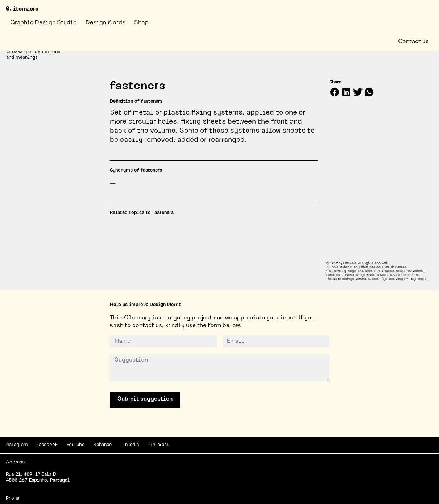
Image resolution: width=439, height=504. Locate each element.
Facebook (47, 445)
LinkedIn (130, 445)
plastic (177, 113)
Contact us (413, 42)
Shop (141, 23)
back (118, 131)
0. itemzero (22, 9)
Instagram (17, 445)
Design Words (105, 23)
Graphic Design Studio (44, 23)
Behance (102, 445)
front (279, 122)
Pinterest (158, 445)
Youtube (75, 445)
